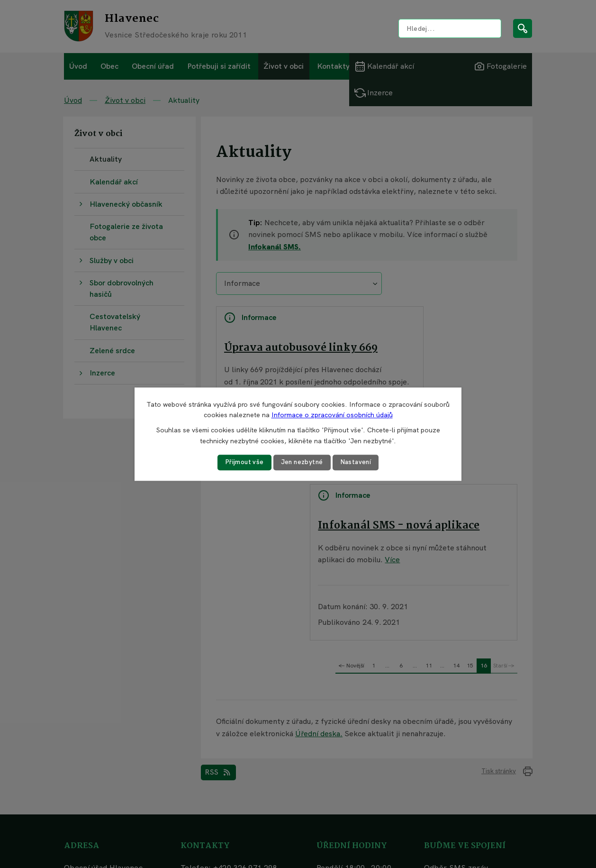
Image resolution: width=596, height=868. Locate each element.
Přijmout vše (243, 462)
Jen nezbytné (302, 462)
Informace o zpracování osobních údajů (332, 415)
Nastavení (357, 462)
